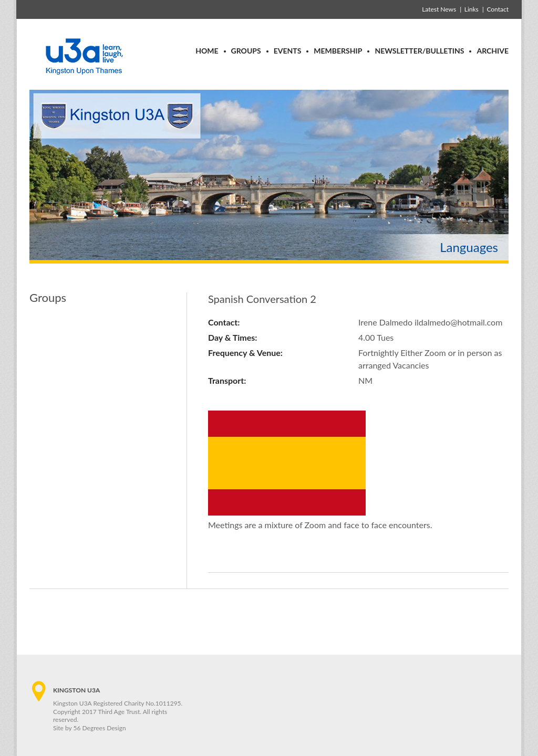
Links (472, 9)
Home (207, 51)
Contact (498, 9)
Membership (338, 51)
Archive (493, 51)
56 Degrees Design (100, 728)
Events (288, 51)
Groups (246, 51)
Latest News (439, 9)
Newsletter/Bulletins (419, 51)
